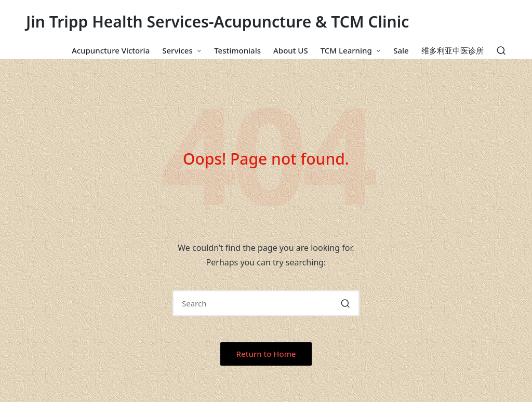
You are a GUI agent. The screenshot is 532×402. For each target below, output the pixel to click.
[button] (345, 303)
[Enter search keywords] (266, 303)
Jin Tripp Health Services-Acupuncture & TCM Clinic (217, 22)
